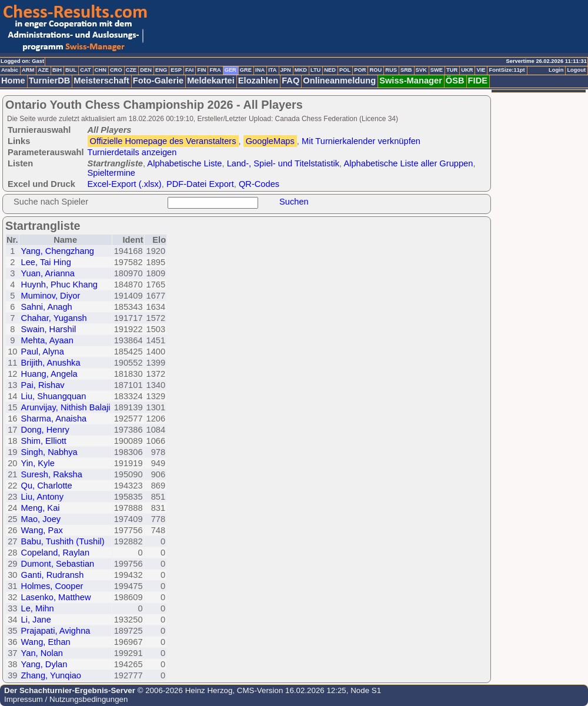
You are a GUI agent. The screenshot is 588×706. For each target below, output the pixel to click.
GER (230, 70)
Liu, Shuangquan (54, 396)
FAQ (290, 81)
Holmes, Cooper (52, 586)
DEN (146, 70)
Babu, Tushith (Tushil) (63, 541)
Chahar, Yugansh (54, 318)
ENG (161, 70)
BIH (57, 70)
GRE (246, 70)
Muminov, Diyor (51, 296)
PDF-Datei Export (200, 184)
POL (345, 70)
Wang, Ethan (46, 642)
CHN (101, 70)
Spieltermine (111, 173)
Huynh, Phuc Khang (59, 285)
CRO (116, 70)
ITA (272, 70)
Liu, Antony (43, 497)
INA (260, 70)
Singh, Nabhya (49, 452)
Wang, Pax (42, 530)
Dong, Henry (45, 430)
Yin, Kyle (38, 463)
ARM (28, 70)
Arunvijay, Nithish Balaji (66, 407)
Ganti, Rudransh (53, 575)
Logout (576, 70)
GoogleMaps (270, 141)
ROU (375, 70)
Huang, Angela (49, 374)
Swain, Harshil (49, 329)
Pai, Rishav (43, 385)
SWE (437, 70)
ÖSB (455, 81)
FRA (215, 70)
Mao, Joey (41, 519)
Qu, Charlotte (47, 486)
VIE (481, 70)
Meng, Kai (41, 508)
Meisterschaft (101, 81)
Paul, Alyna (43, 352)
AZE (43, 70)
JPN (286, 70)
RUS (391, 70)
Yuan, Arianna (48, 273)
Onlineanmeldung (339, 81)
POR (360, 70)
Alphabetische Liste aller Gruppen (408, 163)
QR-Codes (259, 184)
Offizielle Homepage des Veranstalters (163, 141)
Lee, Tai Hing (46, 262)
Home (13, 81)
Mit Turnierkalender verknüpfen (361, 141)
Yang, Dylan (44, 664)
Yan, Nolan (42, 653)
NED (330, 70)
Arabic (10, 70)
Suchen (294, 202)
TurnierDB (50, 81)
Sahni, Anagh (47, 307)
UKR (467, 70)
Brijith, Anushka (51, 363)
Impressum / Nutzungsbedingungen (66, 699)
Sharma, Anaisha (54, 419)
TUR (452, 70)
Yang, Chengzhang (58, 251)
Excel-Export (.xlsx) (125, 184)
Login (556, 70)
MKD (301, 70)
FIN (201, 70)
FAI (190, 70)
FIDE (478, 81)
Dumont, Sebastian (58, 564)
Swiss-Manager (411, 81)
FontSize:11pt (507, 70)
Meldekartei (211, 81)
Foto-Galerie (158, 81)
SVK (421, 70)
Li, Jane (36, 620)
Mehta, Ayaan (47, 340)
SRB (406, 70)
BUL (71, 70)
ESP (176, 70)
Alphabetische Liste (184, 163)
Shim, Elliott (44, 441)
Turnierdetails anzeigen (132, 152)
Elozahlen (258, 81)
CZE (131, 70)
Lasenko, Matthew (56, 597)
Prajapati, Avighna (56, 631)
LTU (315, 70)
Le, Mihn (38, 608)
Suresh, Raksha (52, 474)
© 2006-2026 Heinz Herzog (184, 690)
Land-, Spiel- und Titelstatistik (283, 163)
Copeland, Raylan (56, 553)
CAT (85, 70)
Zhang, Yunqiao (51, 675)
